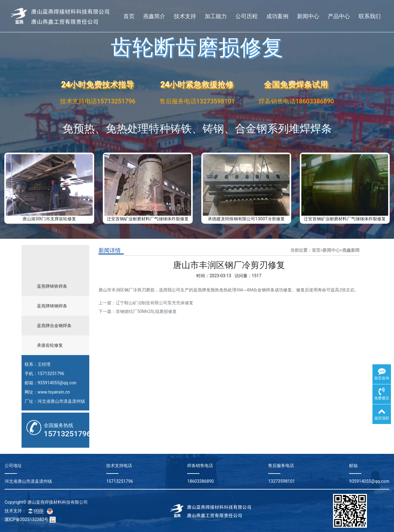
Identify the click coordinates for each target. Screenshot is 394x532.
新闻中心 (308, 16)
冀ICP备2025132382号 (26, 519)
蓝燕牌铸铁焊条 (52, 286)
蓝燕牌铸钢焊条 (52, 306)
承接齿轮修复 (50, 345)
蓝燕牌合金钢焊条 (54, 326)
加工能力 (216, 16)
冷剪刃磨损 (144, 290)
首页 (129, 16)
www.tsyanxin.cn (54, 392)
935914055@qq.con (57, 383)
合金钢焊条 (264, 290)
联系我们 (370, 16)
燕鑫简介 (154, 16)
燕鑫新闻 (351, 250)
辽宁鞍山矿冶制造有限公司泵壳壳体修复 (155, 303)
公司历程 (247, 16)
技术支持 (185, 16)
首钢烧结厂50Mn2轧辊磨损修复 (146, 311)
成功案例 (277, 16)
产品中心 (339, 16)
